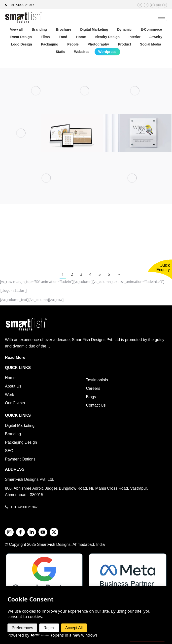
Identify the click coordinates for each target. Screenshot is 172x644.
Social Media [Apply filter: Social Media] (151, 44)
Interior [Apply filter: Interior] (135, 37)
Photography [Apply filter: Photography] (98, 44)
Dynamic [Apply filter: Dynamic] (124, 29)
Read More (15, 356)
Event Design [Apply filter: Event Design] (21, 37)
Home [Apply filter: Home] (81, 37)
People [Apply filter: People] (73, 44)
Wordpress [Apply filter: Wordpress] (107, 52)
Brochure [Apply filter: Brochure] (64, 29)
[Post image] (36, 91)
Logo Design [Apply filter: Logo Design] (21, 44)
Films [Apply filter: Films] (45, 37)
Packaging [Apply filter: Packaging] (50, 44)
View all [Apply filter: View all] (16, 29)
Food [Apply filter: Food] (63, 37)
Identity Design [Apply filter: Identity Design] (107, 37)
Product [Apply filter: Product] (124, 44)
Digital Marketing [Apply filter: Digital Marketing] (94, 29)
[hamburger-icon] (161, 17)
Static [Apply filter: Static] (60, 52)
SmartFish (47, 543)
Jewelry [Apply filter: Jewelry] (156, 37)
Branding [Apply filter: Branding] (39, 29)
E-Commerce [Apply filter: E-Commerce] (151, 29)
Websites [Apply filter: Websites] (82, 52)
